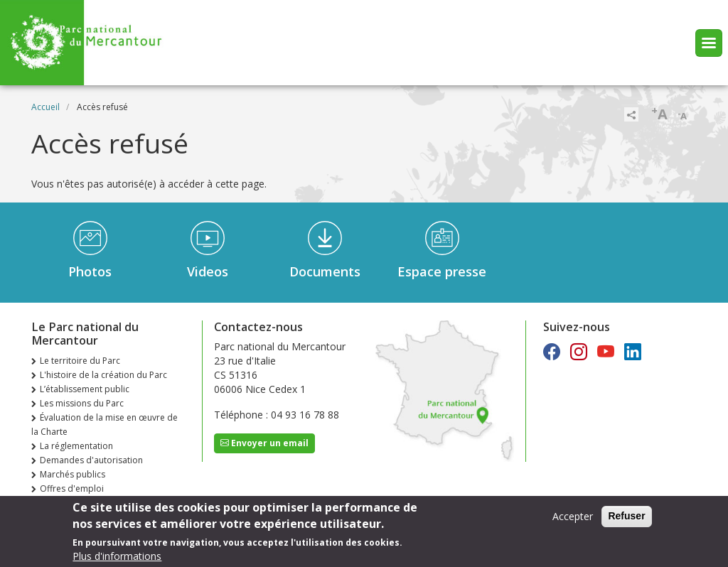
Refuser (626, 520)
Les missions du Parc (82, 403)
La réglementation (76, 446)
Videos (208, 271)
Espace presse (442, 271)
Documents (325, 271)
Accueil (45, 107)
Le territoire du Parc (80, 361)
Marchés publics (73, 474)
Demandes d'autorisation (91, 460)
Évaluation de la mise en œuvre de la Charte (105, 425)
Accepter (573, 520)
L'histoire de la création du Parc (103, 375)
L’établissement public (85, 389)
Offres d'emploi (72, 488)
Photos (90, 271)
